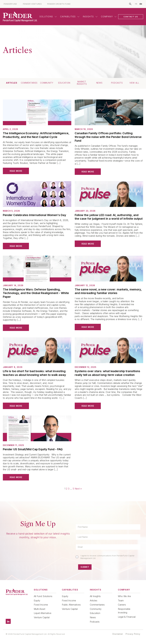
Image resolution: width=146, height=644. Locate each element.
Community (47, 83)
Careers (122, 605)
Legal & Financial (127, 617)
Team (121, 601)
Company (109, 17)
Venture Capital (42, 617)
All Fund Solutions (43, 596)
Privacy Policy (133, 634)
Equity (37, 601)
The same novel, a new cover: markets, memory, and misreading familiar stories (108, 291)
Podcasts (117, 83)
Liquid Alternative (43, 613)
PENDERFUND (10, 4)
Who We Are (124, 596)
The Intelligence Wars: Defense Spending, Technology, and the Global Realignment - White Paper (36, 293)
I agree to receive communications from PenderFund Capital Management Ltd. (107, 557)
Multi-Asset (39, 609)
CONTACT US (131, 17)
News (99, 83)
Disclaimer (118, 634)
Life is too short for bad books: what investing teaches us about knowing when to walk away (34, 373)
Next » (78, 489)
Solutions (48, 17)
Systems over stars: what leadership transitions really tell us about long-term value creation (107, 373)
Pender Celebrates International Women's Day (35, 215)
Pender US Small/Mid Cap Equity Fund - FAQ (33, 449)
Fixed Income (41, 605)
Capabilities (70, 17)
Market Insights (82, 83)
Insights (90, 17)
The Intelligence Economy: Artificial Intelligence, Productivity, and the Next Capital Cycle (36, 135)
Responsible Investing (124, 611)
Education (64, 83)
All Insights (95, 596)
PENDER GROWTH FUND (59, 4)
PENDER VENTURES (32, 4)
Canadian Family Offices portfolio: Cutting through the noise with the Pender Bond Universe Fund (108, 137)
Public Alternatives (71, 605)
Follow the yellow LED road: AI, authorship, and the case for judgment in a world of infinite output (109, 217)
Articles (12, 83)
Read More (16, 171)
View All (134, 83)
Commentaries (29, 83)
